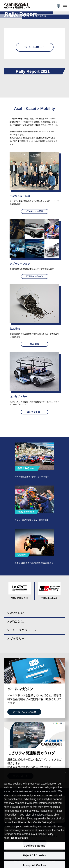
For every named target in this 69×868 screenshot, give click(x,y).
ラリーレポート (34, 47)
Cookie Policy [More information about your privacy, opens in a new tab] (20, 840)
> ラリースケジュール (22, 630)
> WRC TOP (16, 613)
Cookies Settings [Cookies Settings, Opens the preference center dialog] (35, 848)
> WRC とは (15, 622)
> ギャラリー (16, 639)
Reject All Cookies (34, 857)
